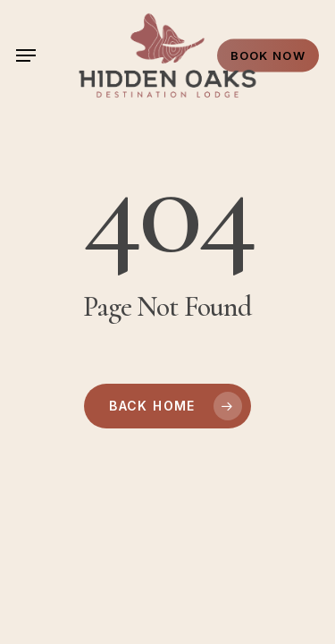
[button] (26, 55)
